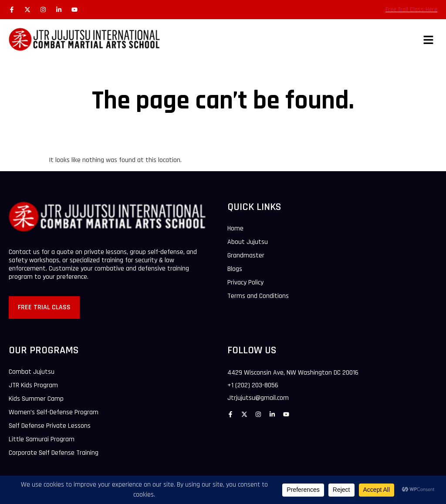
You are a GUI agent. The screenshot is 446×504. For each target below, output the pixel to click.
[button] (429, 41)
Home (235, 229)
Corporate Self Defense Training (54, 453)
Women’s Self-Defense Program (54, 413)
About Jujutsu (248, 242)
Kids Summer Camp (36, 399)
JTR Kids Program (33, 386)
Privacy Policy (245, 283)
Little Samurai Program (42, 440)
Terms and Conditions (258, 296)
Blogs (235, 269)
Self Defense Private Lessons (50, 426)
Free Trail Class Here (411, 10)
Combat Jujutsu (32, 372)
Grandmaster (246, 256)
